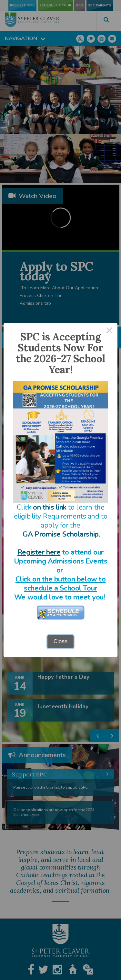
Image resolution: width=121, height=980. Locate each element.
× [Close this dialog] (109, 331)
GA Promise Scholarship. (61, 534)
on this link (50, 507)
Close (60, 641)
